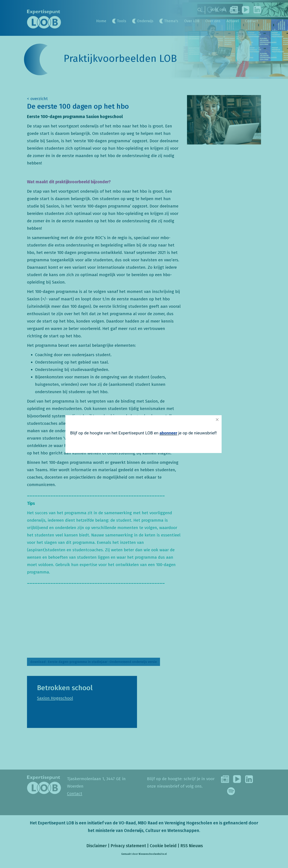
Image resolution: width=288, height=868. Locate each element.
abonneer (168, 433)
